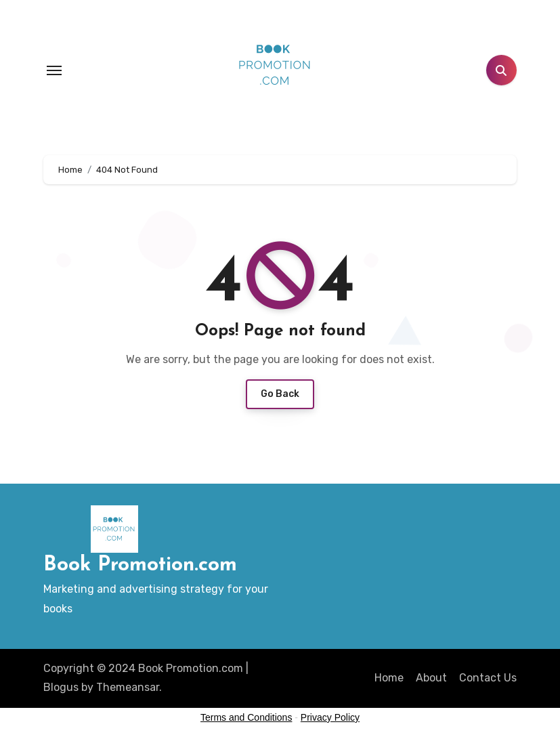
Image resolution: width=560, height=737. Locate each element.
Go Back (280, 394)
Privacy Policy (330, 717)
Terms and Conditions (246, 717)
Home (389, 678)
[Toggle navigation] (54, 70)
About (431, 678)
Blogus (61, 687)
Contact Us (488, 678)
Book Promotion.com (140, 565)
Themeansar (128, 687)
